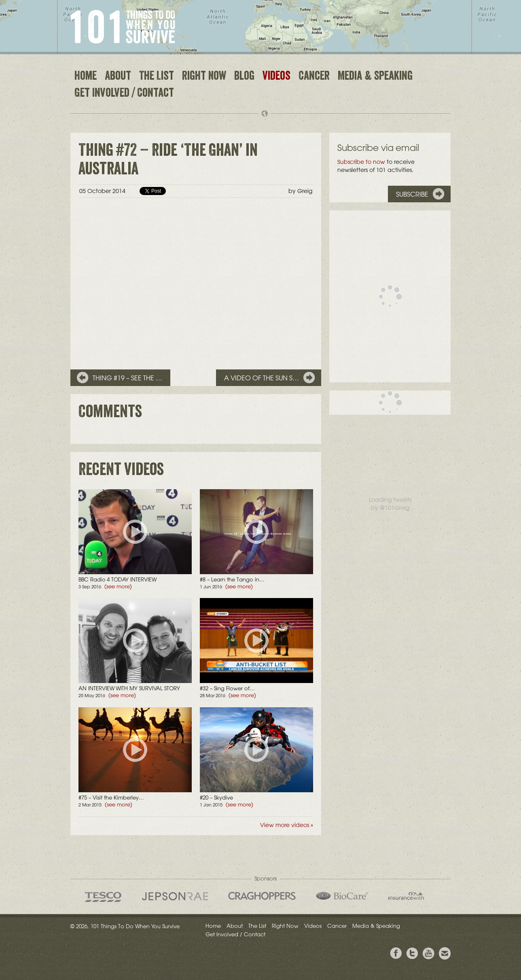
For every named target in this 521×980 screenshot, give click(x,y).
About (118, 77)
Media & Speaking (375, 77)
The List (157, 77)
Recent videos (121, 471)
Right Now (204, 77)
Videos (276, 77)
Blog (244, 77)
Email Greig (445, 953)
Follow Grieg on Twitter (412, 953)
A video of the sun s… (262, 378)
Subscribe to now (361, 162)
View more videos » (287, 825)
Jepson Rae (175, 896)
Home (86, 77)
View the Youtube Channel (428, 953)
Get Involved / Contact (124, 94)
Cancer (314, 77)
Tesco (103, 897)
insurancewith (406, 896)
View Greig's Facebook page (396, 953)
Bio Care (342, 896)
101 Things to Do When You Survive (123, 27)
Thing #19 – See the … (127, 378)
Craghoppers (262, 896)
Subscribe (412, 194)
